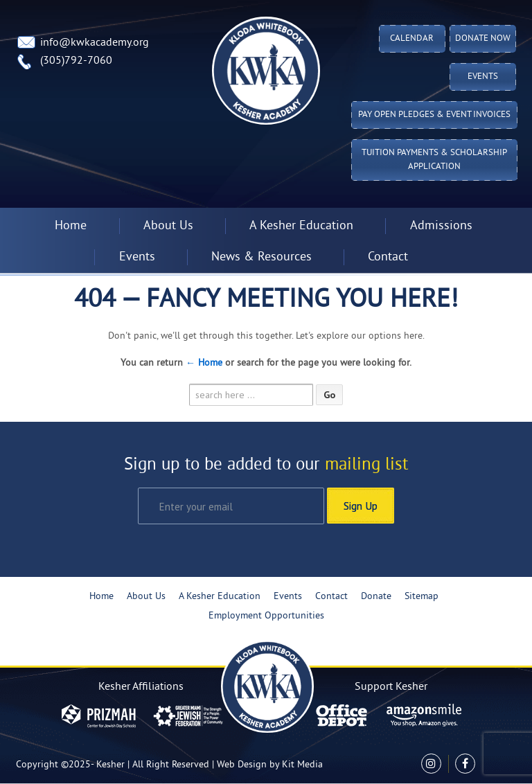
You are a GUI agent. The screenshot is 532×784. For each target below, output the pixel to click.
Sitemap (422, 597)
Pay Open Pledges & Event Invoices (434, 115)
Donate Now (483, 39)
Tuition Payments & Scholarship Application (434, 160)
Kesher (110, 765)
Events (483, 77)
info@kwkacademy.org (95, 43)
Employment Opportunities (266, 616)
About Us (168, 226)
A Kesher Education (301, 226)
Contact (388, 257)
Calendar (412, 39)
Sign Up (361, 506)
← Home (204, 363)
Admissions (441, 226)
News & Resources (261, 257)
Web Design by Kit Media (270, 765)
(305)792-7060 (76, 61)
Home (71, 226)
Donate (376, 597)
